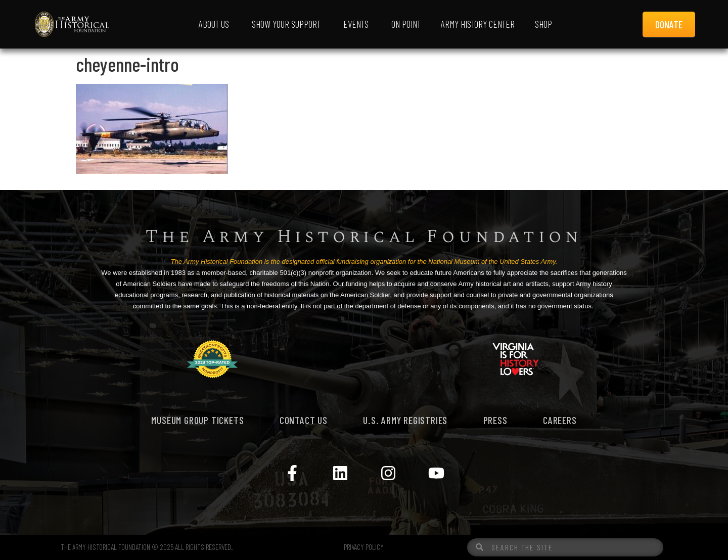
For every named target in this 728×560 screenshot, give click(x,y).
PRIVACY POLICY (364, 547)
